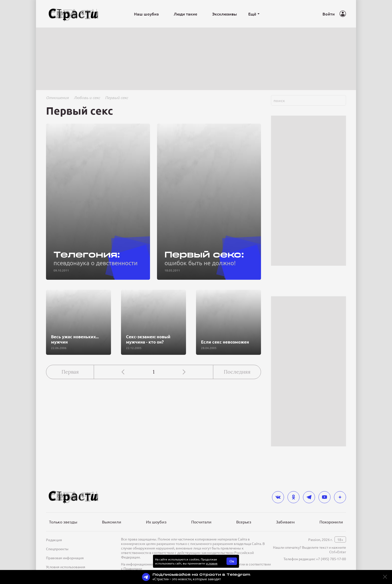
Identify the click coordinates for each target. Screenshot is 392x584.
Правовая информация (65, 558)
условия (212, 563)
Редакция (54, 540)
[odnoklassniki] (293, 497)
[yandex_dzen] (340, 497)
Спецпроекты (57, 549)
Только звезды (63, 522)
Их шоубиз (156, 522)
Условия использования (66, 567)
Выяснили (112, 522)
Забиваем (285, 522)
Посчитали (201, 522)
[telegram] (309, 497)
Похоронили (331, 522)
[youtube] (324, 497)
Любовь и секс (87, 97)
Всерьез (244, 522)
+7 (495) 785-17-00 (331, 559)
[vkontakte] (278, 497)
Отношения (57, 97)
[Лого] (73, 14)
